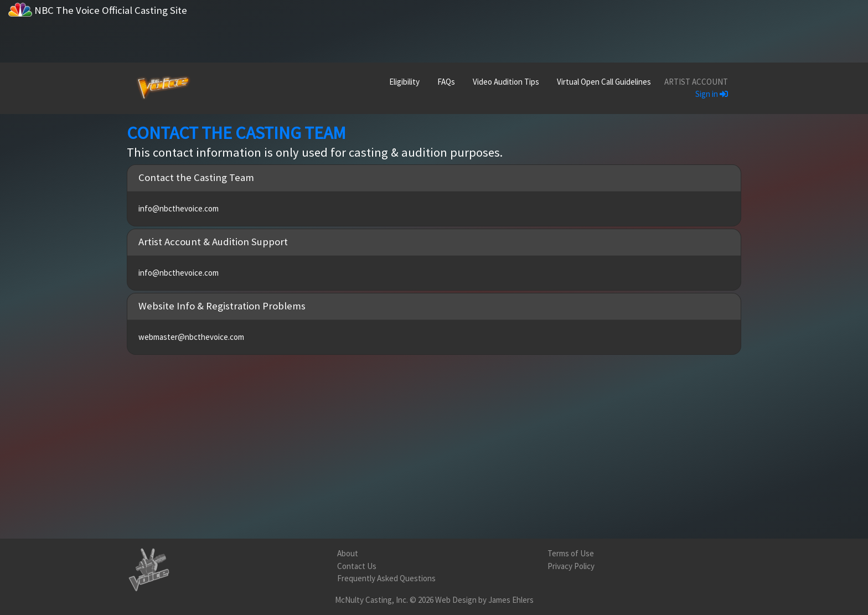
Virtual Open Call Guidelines (604, 82)
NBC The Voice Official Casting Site (98, 10)
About (348, 553)
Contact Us (357, 566)
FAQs (446, 82)
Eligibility (404, 82)
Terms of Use (571, 553)
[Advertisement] (542, 25)
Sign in (712, 94)
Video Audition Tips (506, 82)
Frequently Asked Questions (386, 578)
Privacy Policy (571, 566)
